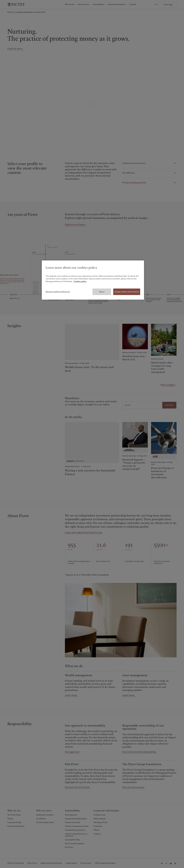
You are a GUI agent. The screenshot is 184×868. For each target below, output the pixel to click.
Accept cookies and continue (127, 292)
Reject (102, 292)
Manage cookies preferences (58, 292)
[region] (93, 280)
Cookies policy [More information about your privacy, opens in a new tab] (80, 281)
